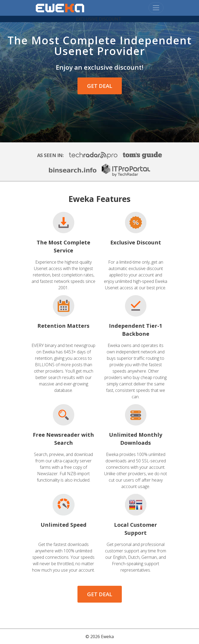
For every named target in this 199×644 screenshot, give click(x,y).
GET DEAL (100, 86)
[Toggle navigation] (156, 8)
